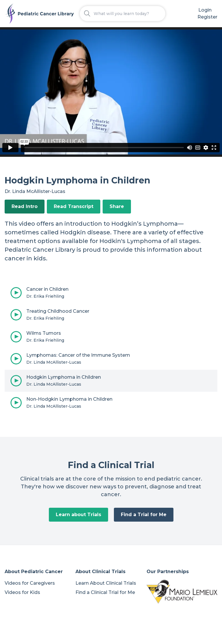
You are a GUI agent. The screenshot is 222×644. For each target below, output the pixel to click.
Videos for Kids (22, 592)
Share (117, 206)
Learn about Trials (78, 515)
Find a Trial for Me (144, 515)
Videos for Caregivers (30, 583)
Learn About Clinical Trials (106, 583)
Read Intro (25, 206)
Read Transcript (74, 206)
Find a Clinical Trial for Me (105, 592)
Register (207, 17)
